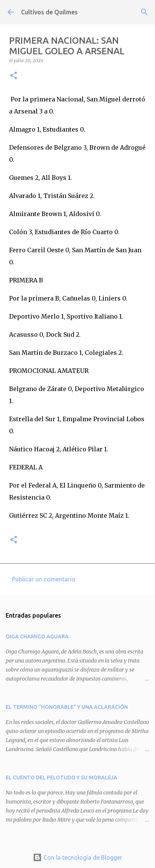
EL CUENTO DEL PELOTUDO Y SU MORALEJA (61, 778)
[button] (14, 76)
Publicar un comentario (44, 579)
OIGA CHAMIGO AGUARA (37, 636)
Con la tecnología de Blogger (77, 857)
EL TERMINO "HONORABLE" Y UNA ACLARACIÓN (67, 707)
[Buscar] (144, 12)
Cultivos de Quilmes (49, 12)
